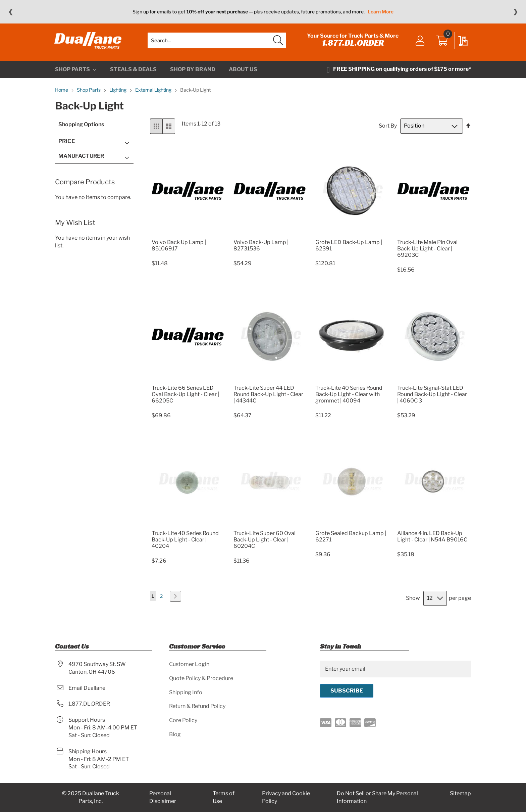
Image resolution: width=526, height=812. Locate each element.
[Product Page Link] (188, 237)
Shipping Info (186, 692)
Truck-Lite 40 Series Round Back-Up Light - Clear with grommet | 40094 (349, 397)
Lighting (118, 93)
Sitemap (460, 794)
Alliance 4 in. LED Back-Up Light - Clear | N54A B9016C (432, 539)
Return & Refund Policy (197, 706)
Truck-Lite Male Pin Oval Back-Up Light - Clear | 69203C (427, 251)
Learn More (381, 12)
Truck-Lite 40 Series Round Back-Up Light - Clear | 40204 (185, 542)
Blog (175, 735)
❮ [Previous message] (11, 12)
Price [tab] (67, 144)
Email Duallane (87, 688)
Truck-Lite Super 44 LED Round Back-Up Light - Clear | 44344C (268, 397)
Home (62, 93)
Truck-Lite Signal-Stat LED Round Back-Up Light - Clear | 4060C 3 (432, 397)
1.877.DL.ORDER (352, 44)
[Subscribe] (347, 691)
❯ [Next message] (515, 12)
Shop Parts (89, 93)
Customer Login (189, 664)
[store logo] (89, 42)
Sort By (388, 129)
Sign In (419, 43)
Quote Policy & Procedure (201, 678)
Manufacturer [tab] (81, 159)
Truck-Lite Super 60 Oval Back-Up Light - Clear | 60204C (265, 542)
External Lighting (154, 93)
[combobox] (217, 42)
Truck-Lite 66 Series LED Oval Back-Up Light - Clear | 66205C (185, 397)
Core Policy (183, 721)
